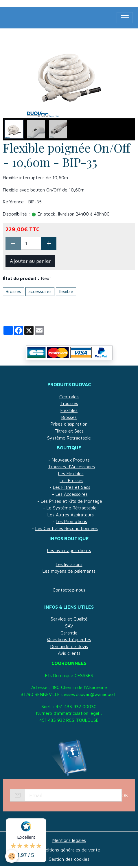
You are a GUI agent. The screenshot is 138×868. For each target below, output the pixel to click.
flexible (66, 291)
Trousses (69, 403)
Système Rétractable (69, 438)
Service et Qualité (69, 619)
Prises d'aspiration (69, 424)
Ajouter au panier (30, 261)
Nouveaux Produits (71, 460)
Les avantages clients (69, 550)
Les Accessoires (72, 494)
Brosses (13, 291)
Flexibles (69, 410)
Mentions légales (69, 840)
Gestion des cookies (69, 859)
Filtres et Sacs (69, 431)
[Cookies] (12, 856)
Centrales (69, 397)
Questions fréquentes (69, 639)
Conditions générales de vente (69, 850)
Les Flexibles (71, 473)
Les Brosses (71, 480)
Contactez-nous (69, 590)
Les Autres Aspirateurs (71, 515)
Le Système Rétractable (72, 508)
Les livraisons (69, 564)
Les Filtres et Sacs (72, 487)
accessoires (40, 291)
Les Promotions (71, 521)
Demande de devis (69, 646)
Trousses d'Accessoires (71, 466)
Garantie (69, 633)
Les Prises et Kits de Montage (71, 501)
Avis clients (69, 653)
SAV (69, 626)
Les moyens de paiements (69, 571)
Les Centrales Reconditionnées (67, 528)
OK (125, 795)
